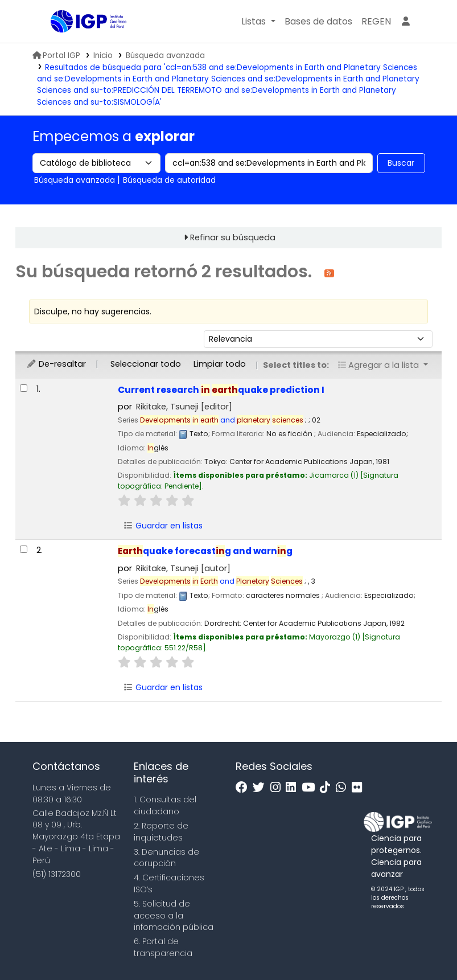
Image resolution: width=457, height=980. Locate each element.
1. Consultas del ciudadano (165, 805)
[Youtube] (311, 788)
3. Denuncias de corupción (166, 858)
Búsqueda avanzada (165, 56)
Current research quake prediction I (221, 390)
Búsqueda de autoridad (169, 180)
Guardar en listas (163, 526)
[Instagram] (278, 788)
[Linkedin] (294, 788)
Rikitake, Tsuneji (184, 407)
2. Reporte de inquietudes (161, 832)
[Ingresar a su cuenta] (406, 22)
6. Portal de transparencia (163, 947)
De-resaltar (56, 364)
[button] (258, 22)
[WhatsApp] (344, 788)
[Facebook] (244, 788)
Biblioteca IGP (79, 44)
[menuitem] (376, 22)
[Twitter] (262, 788)
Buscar (401, 163)
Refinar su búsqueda (233, 237)
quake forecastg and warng (205, 551)
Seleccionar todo (146, 364)
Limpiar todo (220, 364)
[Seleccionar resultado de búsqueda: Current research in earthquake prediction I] (24, 388)
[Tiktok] (328, 788)
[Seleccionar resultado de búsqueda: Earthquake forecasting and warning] (24, 549)
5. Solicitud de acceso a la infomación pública (174, 916)
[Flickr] (360, 788)
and (222, 420)
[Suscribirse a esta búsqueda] (329, 272)
